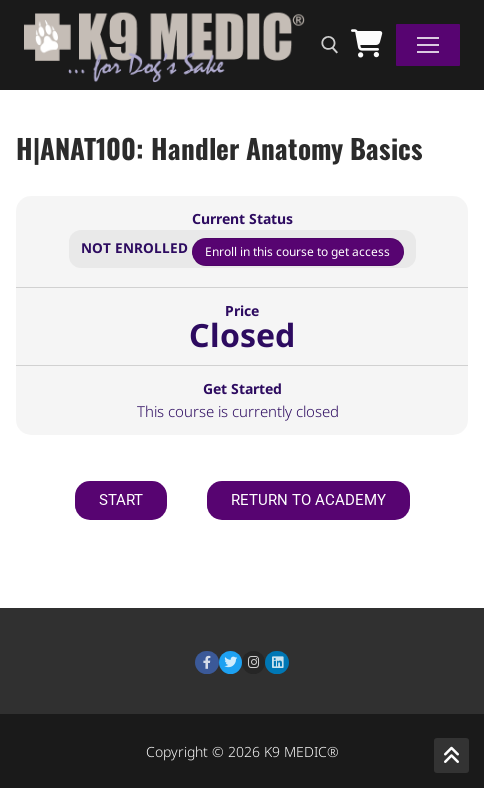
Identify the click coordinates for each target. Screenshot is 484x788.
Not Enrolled (136, 247)
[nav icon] (428, 45)
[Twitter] (230, 662)
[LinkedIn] (276, 662)
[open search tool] (330, 45)
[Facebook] (206, 662)
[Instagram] (253, 662)
